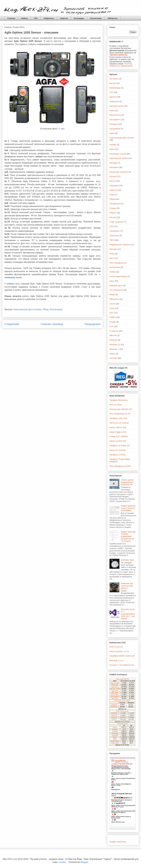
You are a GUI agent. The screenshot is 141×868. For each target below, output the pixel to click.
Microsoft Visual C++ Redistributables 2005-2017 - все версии (128, 614)
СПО (112, 226)
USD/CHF (114, 717)
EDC (112, 313)
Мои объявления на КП (120, 414)
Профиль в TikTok (118, 455)
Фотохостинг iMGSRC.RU (121, 409)
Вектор (113, 83)
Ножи (112, 195)
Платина (115, 731)
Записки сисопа (117, 106)
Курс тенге (115, 691)
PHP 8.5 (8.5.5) (116, 647)
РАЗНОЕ (128, 64)
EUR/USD (114, 713)
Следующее (12, 324)
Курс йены (115, 698)
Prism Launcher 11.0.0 (119, 651)
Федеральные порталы (120, 245)
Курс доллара (115, 683)
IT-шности (114, 331)
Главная (11, 18)
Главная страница (52, 324)
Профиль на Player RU (120, 446)
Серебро (115, 729)
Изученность (115, 115)
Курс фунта (115, 687)
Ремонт (113, 213)
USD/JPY (114, 719)
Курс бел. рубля (115, 689)
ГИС (36, 18)
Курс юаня (115, 693)
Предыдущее (93, 324)
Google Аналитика (118, 842)
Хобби (112, 272)
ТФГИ (112, 240)
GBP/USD (114, 715)
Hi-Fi (112, 326)
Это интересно (116, 290)
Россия (113, 217)
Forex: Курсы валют (122, 711)
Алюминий (115, 735)
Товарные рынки (122, 724)
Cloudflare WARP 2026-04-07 (122, 656)
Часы (112, 281)
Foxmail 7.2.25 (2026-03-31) (122, 665)
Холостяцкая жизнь (118, 276)
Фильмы (113, 249)
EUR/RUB (114, 707)
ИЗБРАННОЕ (126, 66)
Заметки (64, 18)
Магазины (114, 167)
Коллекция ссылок (118, 154)
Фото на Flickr (116, 405)
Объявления (115, 204)
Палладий (115, 733)
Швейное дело (116, 286)
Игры (112, 111)
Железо (113, 97)
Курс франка (115, 696)
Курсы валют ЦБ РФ (122, 679)
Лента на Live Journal (119, 423)
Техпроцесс (115, 231)
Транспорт (114, 236)
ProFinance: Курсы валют (122, 701)
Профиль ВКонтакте (119, 400)
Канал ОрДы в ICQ (118, 432)
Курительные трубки (119, 158)
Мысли (113, 181)
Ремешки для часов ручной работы (127, 586)
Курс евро (115, 685)
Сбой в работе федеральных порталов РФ (127, 482)
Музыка (113, 176)
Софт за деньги (116, 222)
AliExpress (113, 18)
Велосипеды (115, 88)
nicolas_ (63, 862)
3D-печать (114, 79)
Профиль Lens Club (118, 418)
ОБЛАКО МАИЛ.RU (118, 55)
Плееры (113, 208)
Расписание (96, 18)
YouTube (113, 358)
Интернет (114, 124)
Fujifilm (113, 317)
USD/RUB (114, 705)
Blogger (84, 862)
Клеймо (113, 145)
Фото (112, 258)
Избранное (49, 18)
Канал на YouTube (118, 450)
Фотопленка (56, 309)
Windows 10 (115, 345)
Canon (112, 304)
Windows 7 (114, 349)
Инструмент (115, 120)
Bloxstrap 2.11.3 (116, 660)
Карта (112, 133)
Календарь (79, 18)
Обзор (46, 309)
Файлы (25, 18)
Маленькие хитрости (119, 172)
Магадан (113, 163)
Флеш (112, 254)
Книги (112, 149)
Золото (115, 727)
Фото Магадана (116, 263)
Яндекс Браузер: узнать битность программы (128, 508)
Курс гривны (115, 694)
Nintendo (113, 340)
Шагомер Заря (127, 560)
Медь (115, 739)
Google (113, 322)
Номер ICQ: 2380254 (119, 436)
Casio (112, 308)
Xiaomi (112, 354)
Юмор (112, 295)
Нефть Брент (115, 741)
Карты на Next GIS (118, 441)
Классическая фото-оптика (27, 309)
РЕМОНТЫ (114, 66)
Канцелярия (115, 129)
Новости (113, 190)
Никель (115, 737)
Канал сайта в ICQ (118, 427)
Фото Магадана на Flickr (120, 466)
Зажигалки (114, 101)
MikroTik (113, 335)
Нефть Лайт (115, 743)
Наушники (114, 186)
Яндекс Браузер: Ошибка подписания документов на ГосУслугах (128, 536)
